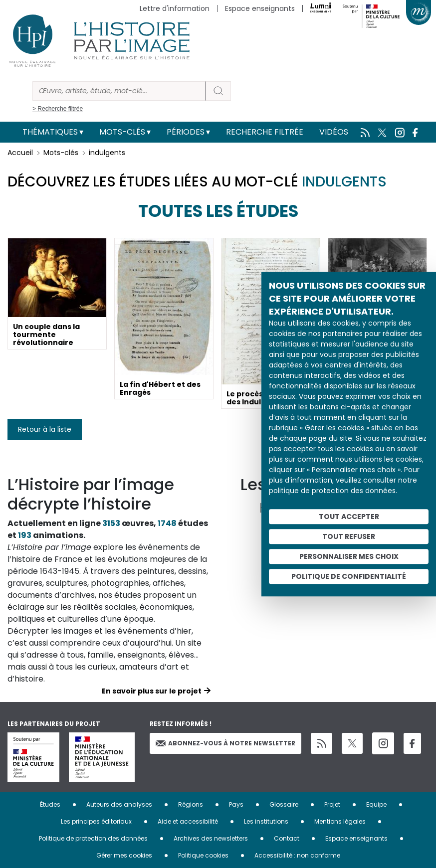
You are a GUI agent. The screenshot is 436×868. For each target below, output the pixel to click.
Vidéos (334, 132)
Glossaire (284, 804)
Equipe (376, 804)
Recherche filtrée (265, 132)
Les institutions (266, 821)
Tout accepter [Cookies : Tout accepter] (349, 517)
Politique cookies (203, 855)
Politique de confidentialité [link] (349, 576)
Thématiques (50, 132)
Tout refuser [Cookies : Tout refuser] (349, 536)
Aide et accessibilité (188, 821)
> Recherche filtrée (58, 109)
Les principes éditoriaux (96, 821)
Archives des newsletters (211, 838)
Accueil (20, 153)
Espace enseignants (260, 8)
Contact (287, 838)
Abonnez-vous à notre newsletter (225, 743)
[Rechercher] (119, 91)
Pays (236, 804)
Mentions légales (340, 821)
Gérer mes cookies (124, 855)
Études (50, 804)
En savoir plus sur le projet (152, 691)
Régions (191, 804)
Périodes (186, 132)
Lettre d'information (175, 8)
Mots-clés (122, 132)
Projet (332, 804)
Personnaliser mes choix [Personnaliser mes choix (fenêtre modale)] (349, 556)
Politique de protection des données (93, 838)
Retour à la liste (45, 429)
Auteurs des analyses (119, 804)
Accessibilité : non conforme (297, 855)
